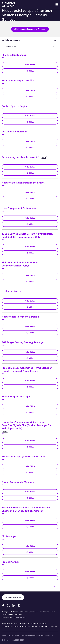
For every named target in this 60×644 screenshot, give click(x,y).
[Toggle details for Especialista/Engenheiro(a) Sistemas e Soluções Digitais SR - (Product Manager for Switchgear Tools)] (3, 434)
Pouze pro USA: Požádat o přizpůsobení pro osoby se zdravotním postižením (28, 612)
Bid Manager (9, 536)
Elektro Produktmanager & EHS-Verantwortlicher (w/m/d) (20, 264)
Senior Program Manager (16, 397)
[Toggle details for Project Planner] (3, 565)
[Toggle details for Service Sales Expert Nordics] (3, 83)
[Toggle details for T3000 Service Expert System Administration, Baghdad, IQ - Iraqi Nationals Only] (3, 240)
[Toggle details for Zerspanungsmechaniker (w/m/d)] (3, 160)
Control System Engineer (16, 106)
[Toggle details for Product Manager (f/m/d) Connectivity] (3, 459)
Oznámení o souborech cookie (12, 626)
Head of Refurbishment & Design (20, 317)
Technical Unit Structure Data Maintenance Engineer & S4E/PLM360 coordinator (26, 509)
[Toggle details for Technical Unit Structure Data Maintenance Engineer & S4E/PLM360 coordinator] (3, 514)
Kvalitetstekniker (11, 291)
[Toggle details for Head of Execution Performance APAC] (3, 186)
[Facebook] (3, 605)
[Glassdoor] (19, 605)
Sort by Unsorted (50, 47)
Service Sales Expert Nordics (18, 80)
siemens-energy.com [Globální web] (9, 617)
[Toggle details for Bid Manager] (3, 539)
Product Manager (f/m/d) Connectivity (23, 457)
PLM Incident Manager (15, 55)
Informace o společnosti (10, 624)
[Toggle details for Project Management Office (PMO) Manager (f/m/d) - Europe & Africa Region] (3, 374)
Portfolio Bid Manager (14, 132)
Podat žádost (30, 65)
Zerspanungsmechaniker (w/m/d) (21, 157)
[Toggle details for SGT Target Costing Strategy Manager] (3, 345)
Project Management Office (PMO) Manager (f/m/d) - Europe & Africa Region (27, 369)
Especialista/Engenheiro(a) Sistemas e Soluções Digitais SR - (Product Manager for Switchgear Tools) (26, 425)
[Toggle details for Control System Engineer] (3, 109)
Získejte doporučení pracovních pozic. (30, 29)
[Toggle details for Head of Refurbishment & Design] (3, 320)
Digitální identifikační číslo (48, 626)
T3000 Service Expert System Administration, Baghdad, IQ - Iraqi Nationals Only (28, 235)
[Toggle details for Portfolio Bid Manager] (3, 134)
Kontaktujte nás (15, 597)
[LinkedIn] (14, 605)
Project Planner (10, 562)
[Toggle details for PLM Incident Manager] (3, 58)
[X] (8, 605)
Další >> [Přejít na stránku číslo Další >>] (55, 587)
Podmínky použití (31, 626)
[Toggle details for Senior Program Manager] (3, 399)
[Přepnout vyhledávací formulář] (55, 40)
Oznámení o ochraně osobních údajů (33, 624)
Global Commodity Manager (18, 482)
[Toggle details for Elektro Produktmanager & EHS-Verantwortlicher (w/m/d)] (3, 268)
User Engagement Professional (19, 208)
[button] (30, 71)
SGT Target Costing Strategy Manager (23, 342)
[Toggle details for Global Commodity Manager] (3, 485)
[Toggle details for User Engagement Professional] (3, 211)
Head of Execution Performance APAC (23, 183)
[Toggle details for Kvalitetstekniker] (3, 294)
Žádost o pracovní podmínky (12, 614)
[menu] (57, 4)
